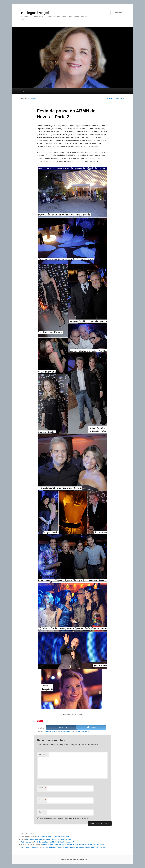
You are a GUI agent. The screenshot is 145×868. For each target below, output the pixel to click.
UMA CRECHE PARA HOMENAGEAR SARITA (54, 837)
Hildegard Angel (35, 13)
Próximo (120, 98)
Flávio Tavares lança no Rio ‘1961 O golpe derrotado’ (54, 842)
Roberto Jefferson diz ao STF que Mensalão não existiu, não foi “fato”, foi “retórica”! (74, 847)
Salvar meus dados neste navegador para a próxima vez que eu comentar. (64, 818)
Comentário (43, 754)
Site (40, 812)
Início (23, 91)
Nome (42, 788)
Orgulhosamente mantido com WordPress (72, 859)
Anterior (111, 98)
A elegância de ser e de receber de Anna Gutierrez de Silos (49, 839)
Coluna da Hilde (52, 731)
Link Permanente (83, 731)
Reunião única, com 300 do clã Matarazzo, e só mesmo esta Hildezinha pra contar (74, 845)
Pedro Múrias (26, 842)
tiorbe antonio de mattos (30, 847)
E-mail (42, 800)
